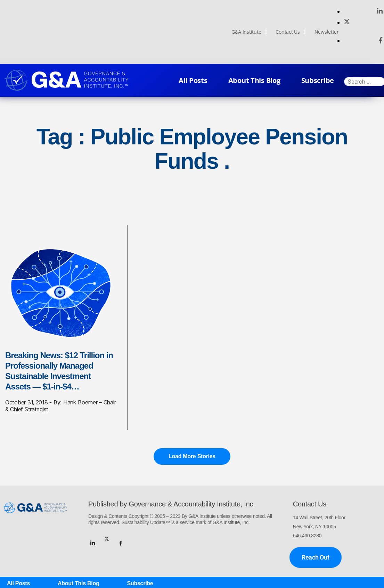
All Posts (193, 80)
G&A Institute (246, 32)
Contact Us (288, 32)
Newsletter (327, 32)
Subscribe (318, 80)
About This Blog (254, 80)
